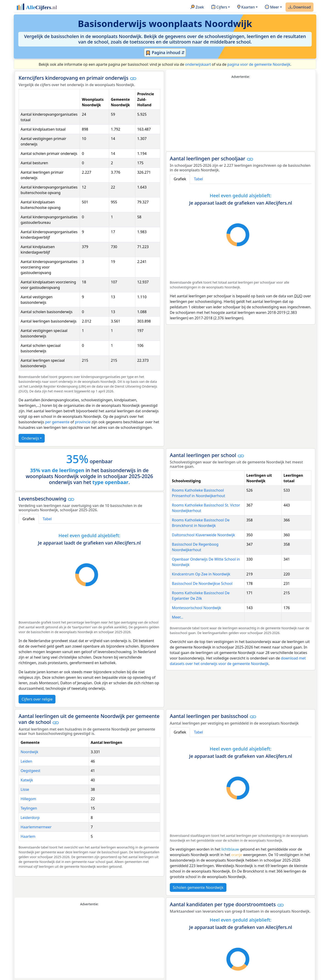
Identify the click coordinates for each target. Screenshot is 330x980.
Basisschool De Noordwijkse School (202, 583)
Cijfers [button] (219, 7)
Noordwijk (29, 752)
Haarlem (28, 836)
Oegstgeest (30, 771)
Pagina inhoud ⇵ (165, 53)
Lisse (25, 789)
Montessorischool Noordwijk (197, 608)
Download (300, 7)
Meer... (177, 617)
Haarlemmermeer (36, 827)
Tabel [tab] (198, 179)
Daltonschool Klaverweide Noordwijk (203, 535)
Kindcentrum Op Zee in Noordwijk (201, 574)
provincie (83, 422)
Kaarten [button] (246, 7)
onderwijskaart (198, 64)
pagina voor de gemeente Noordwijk (259, 64)
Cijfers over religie (37, 699)
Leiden (26, 761)
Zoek (197, 7)
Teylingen (29, 808)
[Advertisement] (241, 115)
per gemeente (57, 422)
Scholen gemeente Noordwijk (198, 887)
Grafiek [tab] (180, 179)
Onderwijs (30, 438)
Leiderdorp (30, 818)
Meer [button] (272, 7)
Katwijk (27, 780)
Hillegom (28, 799)
